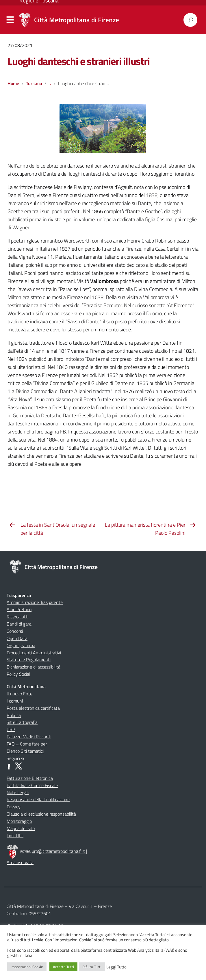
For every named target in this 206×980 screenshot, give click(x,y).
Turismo (34, 83)
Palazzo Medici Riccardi (29, 737)
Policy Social (18, 674)
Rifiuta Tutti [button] (92, 967)
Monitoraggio (19, 821)
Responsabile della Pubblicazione (38, 799)
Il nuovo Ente (20, 694)
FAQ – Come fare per (27, 744)
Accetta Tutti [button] (63, 967)
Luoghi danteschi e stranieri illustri (79, 61)
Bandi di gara (19, 624)
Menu (10, 20)
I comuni (15, 701)
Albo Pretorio (19, 609)
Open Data (17, 638)
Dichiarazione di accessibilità (34, 667)
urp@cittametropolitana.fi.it (59, 851)
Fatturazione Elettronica (30, 778)
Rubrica (14, 715)
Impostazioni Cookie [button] (27, 967)
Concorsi (15, 631)
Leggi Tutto (116, 967)
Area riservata (20, 862)
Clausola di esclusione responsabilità (41, 814)
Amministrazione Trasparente (35, 602)
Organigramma (21, 645)
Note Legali (18, 792)
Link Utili (15, 836)
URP (11, 729)
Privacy (14, 807)
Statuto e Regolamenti (29, 660)
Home (13, 83)
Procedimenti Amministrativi (34, 653)
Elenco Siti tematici (25, 751)
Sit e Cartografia (22, 722)
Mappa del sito (21, 828)
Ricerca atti (17, 617)
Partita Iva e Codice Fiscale (32, 785)
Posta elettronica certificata (33, 708)
